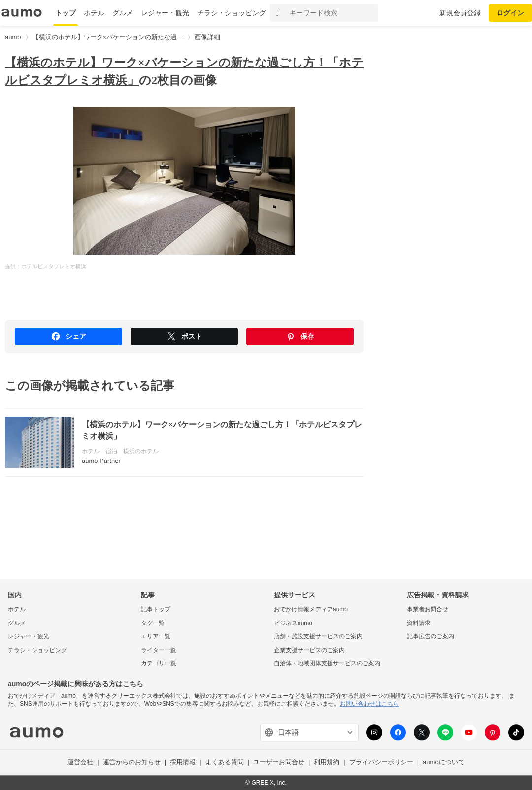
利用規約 (327, 763)
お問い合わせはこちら (369, 704)
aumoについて (444, 763)
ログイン (510, 13)
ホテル (94, 13)
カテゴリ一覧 (159, 664)
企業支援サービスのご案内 (309, 650)
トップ (66, 13)
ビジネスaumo (293, 623)
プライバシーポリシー (381, 763)
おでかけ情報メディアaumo (311, 609)
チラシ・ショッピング (232, 13)
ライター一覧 (159, 650)
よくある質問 (225, 763)
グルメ (123, 13)
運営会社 (80, 763)
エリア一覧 (156, 637)
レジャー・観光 (165, 13)
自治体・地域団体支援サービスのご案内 (327, 664)
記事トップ (156, 609)
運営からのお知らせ (132, 763)
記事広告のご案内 (431, 637)
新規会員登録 (460, 13)
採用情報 (183, 763)
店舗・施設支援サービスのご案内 (318, 637)
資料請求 (419, 623)
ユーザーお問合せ (279, 763)
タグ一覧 (153, 623)
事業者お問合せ (428, 609)
